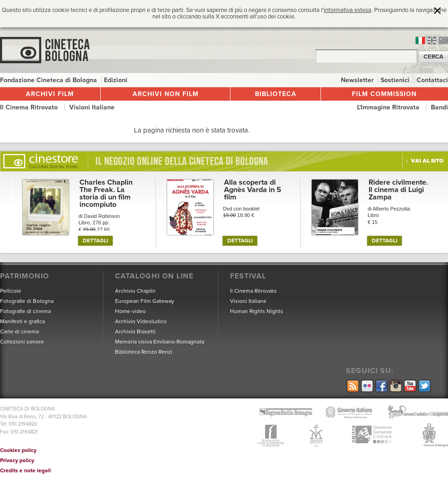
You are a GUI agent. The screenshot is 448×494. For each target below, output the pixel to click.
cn (443, 40)
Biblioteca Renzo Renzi (144, 352)
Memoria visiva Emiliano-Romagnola (160, 342)
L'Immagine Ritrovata (389, 107)
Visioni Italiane (92, 107)
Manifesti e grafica (22, 321)
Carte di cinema (19, 331)
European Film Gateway (145, 301)
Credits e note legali (25, 470)
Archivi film (50, 94)
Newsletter (358, 80)
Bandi (439, 107)
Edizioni (116, 80)
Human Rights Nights (257, 311)
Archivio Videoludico (141, 321)
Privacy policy (17, 460)
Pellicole (11, 291)
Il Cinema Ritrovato (30, 107)
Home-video (130, 311)
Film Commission (384, 94)
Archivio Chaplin (135, 291)
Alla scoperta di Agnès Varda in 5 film (253, 190)
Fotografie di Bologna (27, 301)
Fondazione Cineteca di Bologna (49, 80)
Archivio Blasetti (135, 331)
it (420, 40)
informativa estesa (348, 10)
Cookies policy (18, 450)
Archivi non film (166, 94)
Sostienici (396, 80)
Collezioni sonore (22, 342)
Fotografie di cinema (25, 311)
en (432, 40)
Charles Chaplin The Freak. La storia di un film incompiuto (106, 193)
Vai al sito (427, 161)
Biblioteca (276, 94)
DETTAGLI (95, 241)
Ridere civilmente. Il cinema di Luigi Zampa (398, 190)
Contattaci (432, 80)
